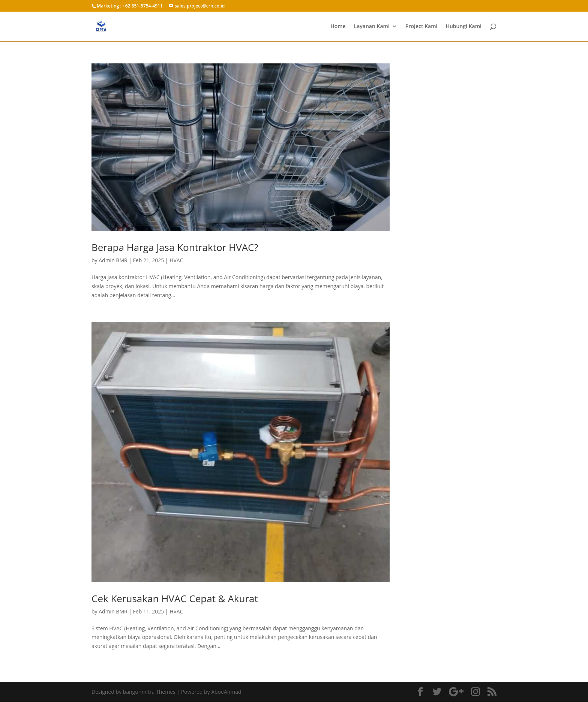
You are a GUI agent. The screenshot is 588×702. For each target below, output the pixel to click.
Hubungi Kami (463, 27)
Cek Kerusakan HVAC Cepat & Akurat (175, 598)
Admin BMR (113, 260)
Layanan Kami (372, 27)
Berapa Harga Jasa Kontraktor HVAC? (175, 247)
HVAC (176, 260)
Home (338, 27)
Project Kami (421, 27)
